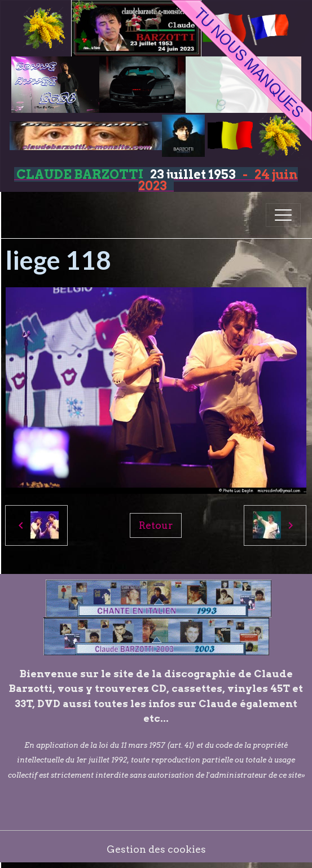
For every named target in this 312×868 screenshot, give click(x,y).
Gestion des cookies (156, 849)
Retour (156, 525)
